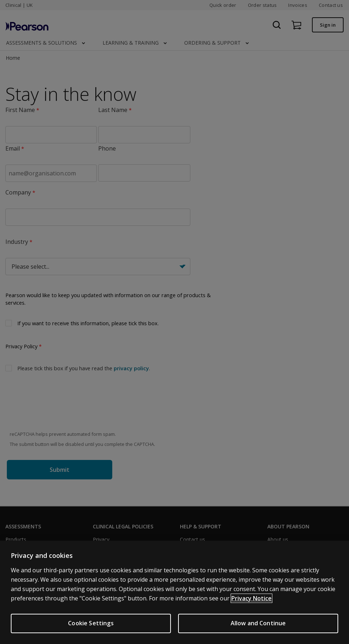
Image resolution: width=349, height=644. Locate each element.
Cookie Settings (91, 623)
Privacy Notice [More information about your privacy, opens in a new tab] (251, 598)
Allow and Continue (258, 623)
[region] (174, 592)
